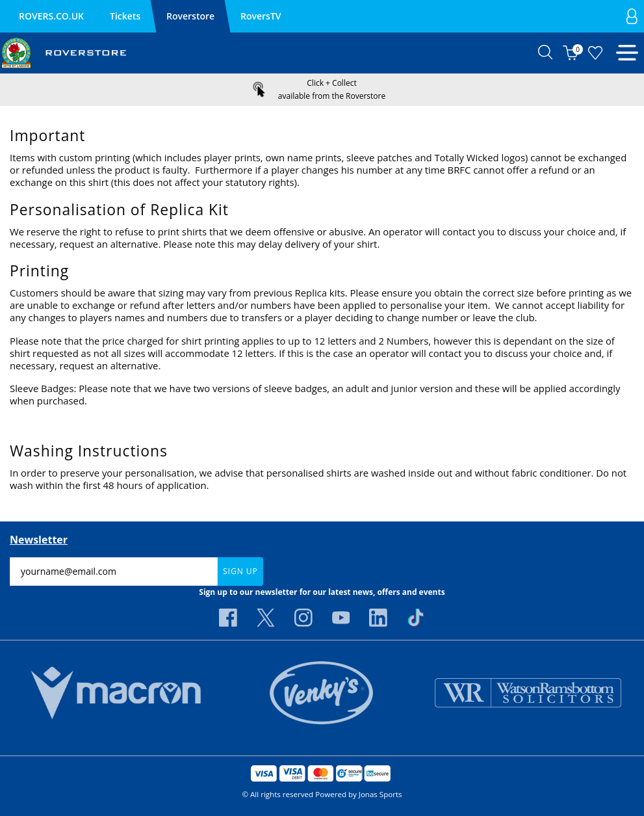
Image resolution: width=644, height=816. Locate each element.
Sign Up (240, 571)
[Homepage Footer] (116, 692)
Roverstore (190, 16)
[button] (546, 53)
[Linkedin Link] (378, 618)
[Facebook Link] (228, 618)
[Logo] (64, 52)
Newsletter (39, 540)
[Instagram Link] (303, 618)
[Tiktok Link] (416, 618)
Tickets (125, 16)
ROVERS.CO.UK (51, 16)
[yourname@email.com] (114, 572)
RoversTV (261, 16)
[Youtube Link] (341, 618)
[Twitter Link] (266, 618)
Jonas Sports (380, 794)
